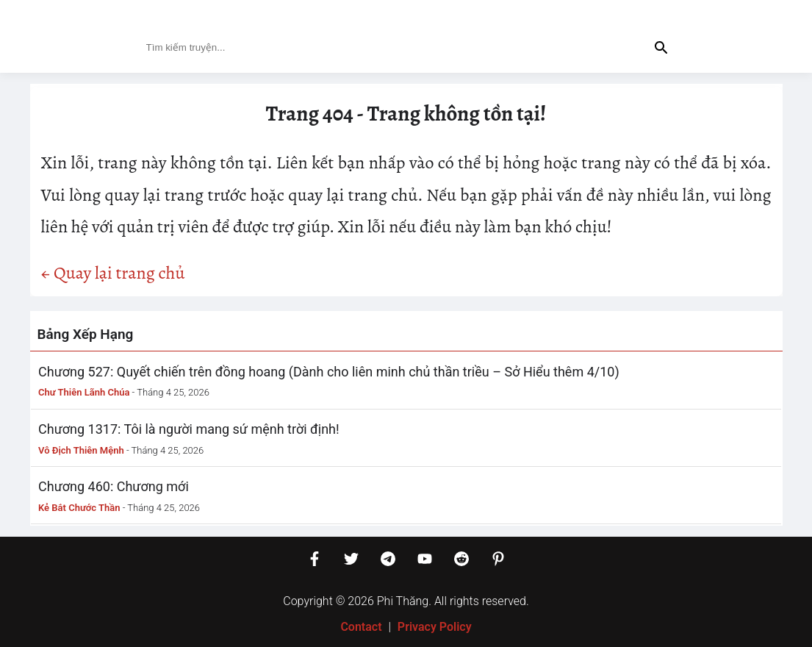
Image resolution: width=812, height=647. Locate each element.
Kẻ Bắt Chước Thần (79, 508)
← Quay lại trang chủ (113, 273)
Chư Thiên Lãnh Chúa (84, 392)
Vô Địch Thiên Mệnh (81, 450)
